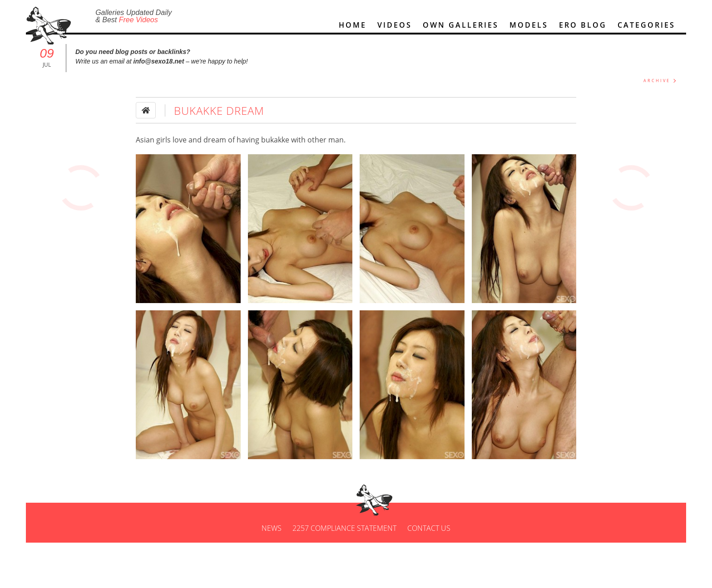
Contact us (429, 541)
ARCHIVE (657, 85)
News (272, 541)
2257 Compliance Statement (344, 541)
